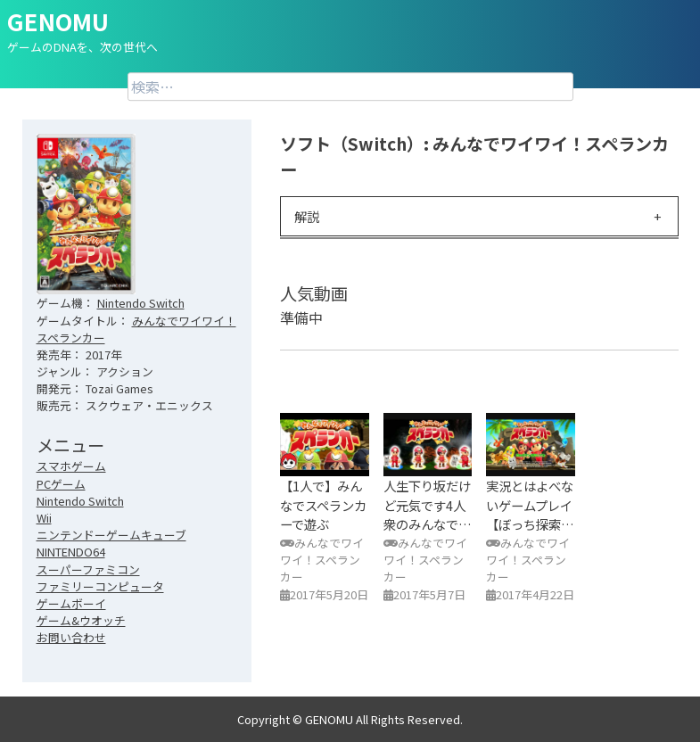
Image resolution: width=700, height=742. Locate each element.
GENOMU (58, 21)
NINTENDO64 (71, 552)
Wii (44, 518)
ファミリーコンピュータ (100, 586)
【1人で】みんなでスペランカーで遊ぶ (323, 505)
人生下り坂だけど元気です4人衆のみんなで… (428, 505)
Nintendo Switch (141, 303)
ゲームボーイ (71, 603)
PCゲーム (61, 484)
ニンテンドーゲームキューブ (111, 535)
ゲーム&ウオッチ (81, 620)
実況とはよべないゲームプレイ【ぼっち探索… (530, 505)
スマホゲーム (71, 466)
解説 (307, 216)
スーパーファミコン (88, 569)
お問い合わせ (71, 637)
